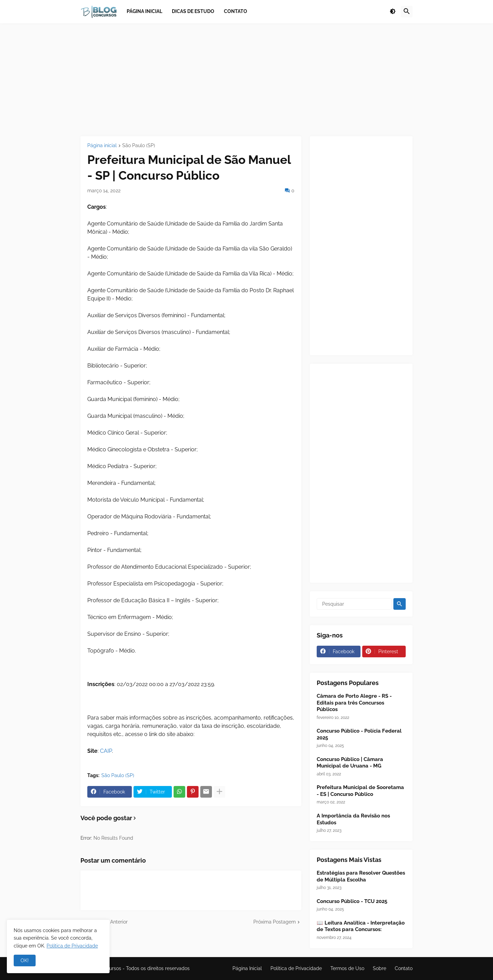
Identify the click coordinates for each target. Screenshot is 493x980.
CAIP (106, 751)
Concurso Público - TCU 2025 (352, 901)
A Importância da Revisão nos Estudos (353, 819)
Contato (404, 968)
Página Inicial (247, 968)
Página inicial (102, 146)
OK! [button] (25, 960)
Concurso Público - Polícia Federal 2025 (359, 734)
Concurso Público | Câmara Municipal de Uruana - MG (350, 763)
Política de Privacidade (296, 968)
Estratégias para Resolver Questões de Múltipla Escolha (361, 876)
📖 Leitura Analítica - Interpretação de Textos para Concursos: (361, 926)
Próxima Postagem (275, 922)
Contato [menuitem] (236, 11)
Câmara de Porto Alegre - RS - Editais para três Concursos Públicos (354, 703)
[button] (393, 12)
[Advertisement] (246, 80)
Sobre (380, 968)
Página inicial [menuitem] (144, 11)
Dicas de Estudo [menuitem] (193, 11)
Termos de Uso (347, 968)
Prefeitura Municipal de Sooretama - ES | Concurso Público (360, 791)
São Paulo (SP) (139, 146)
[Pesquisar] (354, 604)
